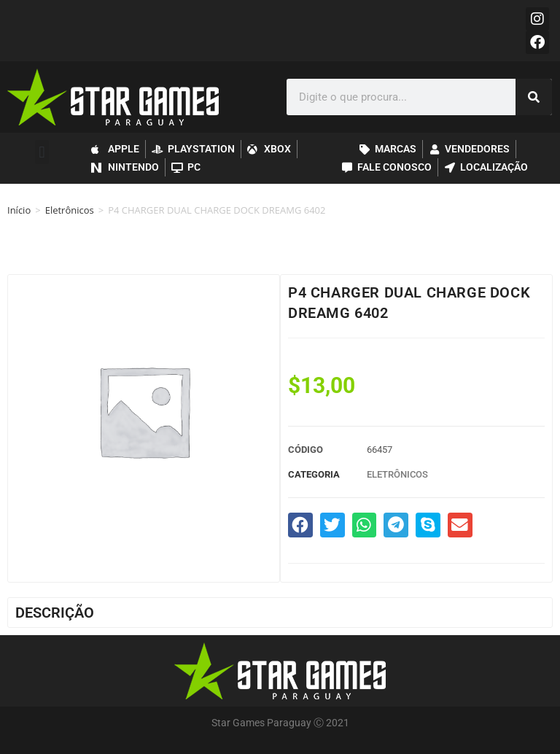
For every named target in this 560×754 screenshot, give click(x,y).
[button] (42, 152)
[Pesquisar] (534, 97)
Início (19, 210)
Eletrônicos (70, 210)
